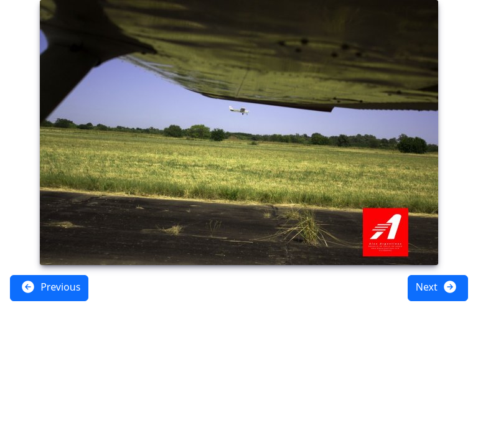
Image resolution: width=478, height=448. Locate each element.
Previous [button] (50, 287)
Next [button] (437, 287)
